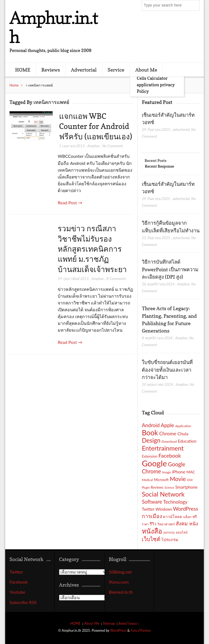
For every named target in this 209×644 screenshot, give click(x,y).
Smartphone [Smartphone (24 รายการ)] (186, 487)
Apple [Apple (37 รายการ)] (167, 425)
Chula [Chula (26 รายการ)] (183, 434)
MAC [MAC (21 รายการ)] (191, 472)
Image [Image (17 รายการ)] (167, 472)
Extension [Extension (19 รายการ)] (150, 456)
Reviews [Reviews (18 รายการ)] (157, 487)
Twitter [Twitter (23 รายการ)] (148, 509)
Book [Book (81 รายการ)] (150, 433)
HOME (23, 70)
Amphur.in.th (54, 27)
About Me (146, 70)
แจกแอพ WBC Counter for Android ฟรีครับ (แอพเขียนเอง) (96, 126)
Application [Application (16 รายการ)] (183, 426)
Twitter (16, 572)
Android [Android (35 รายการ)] (151, 425)
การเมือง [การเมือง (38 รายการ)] (152, 516)
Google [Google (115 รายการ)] (154, 463)
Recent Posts (155, 160)
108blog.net (120, 572)
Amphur (94, 146)
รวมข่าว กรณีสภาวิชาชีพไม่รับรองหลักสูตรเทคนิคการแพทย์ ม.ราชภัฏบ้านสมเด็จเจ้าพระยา (92, 249)
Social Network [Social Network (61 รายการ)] (163, 494)
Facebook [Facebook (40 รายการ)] (170, 455)
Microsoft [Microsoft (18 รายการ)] (161, 480)
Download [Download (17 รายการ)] (169, 441)
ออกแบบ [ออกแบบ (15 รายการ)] (169, 532)
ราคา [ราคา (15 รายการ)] (145, 524)
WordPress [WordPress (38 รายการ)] (186, 509)
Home (14, 85)
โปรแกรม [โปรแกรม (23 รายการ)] (170, 540)
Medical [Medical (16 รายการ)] (147, 480)
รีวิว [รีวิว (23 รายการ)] (153, 524)
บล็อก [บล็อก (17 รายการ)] (187, 517)
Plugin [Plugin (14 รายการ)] (146, 487)
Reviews (51, 70)
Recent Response (159, 166)
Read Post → (70, 203)
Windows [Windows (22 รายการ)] (164, 509)
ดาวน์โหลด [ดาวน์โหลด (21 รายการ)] (173, 517)
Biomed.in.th (121, 592)
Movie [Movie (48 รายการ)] (178, 479)
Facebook (19, 582)
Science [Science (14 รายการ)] (169, 487)
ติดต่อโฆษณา (129, 623)
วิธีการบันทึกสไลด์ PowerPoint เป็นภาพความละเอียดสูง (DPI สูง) (170, 269)
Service (116, 70)
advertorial (181, 129)
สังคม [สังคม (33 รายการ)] (182, 523)
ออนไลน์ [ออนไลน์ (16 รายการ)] (182, 532)
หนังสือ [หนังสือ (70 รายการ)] (152, 531)
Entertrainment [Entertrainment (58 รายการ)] (163, 448)
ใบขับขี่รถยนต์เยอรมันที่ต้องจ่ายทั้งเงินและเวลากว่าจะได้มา (167, 370)
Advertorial (84, 70)
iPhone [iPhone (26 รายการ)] (179, 472)
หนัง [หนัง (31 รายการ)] (194, 524)
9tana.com (119, 582)
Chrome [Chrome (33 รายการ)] (168, 433)
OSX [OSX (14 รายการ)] (190, 480)
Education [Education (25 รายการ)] (187, 441)
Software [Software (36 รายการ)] (152, 502)
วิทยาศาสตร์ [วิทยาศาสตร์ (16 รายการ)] (166, 524)
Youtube (17, 592)
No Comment (113, 146)
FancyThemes (141, 631)
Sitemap (109, 623)
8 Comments (116, 278)
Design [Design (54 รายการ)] (151, 440)
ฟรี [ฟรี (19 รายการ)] (195, 517)
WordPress (118, 631)
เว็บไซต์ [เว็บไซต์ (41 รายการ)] (151, 539)
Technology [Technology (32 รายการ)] (175, 502)
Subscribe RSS (23, 602)
